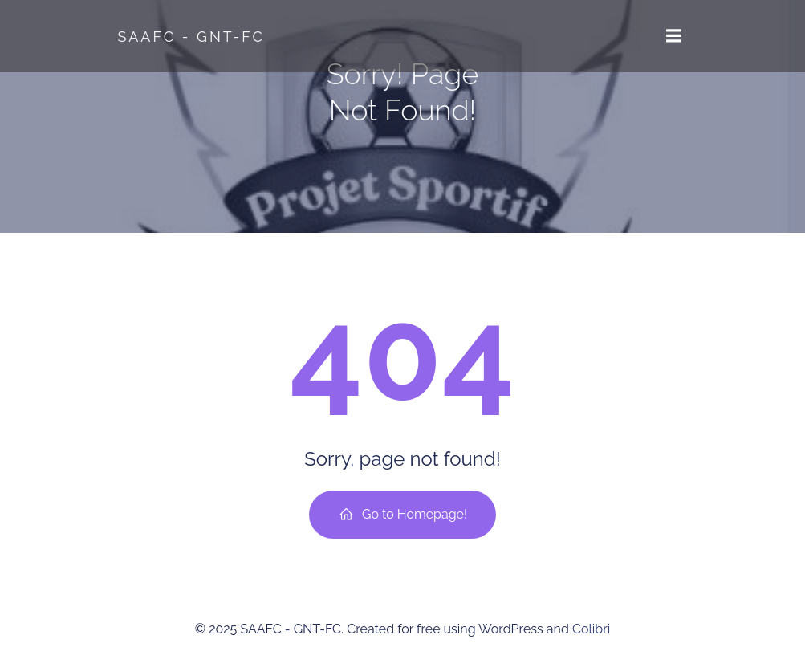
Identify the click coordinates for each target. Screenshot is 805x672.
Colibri (591, 629)
